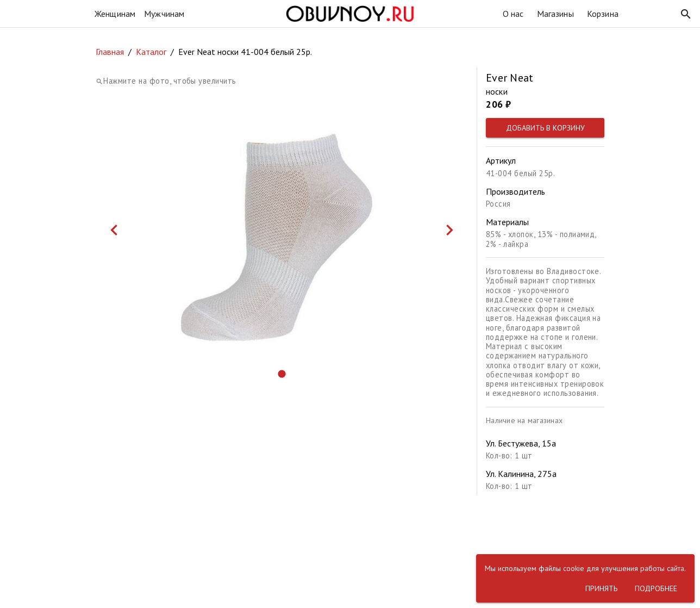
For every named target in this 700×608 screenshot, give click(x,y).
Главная (110, 52)
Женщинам (115, 14)
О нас (513, 14)
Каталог (151, 52)
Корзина (603, 14)
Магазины (555, 14)
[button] (686, 14)
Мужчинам (164, 14)
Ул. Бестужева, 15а (521, 443)
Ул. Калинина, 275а (521, 474)
